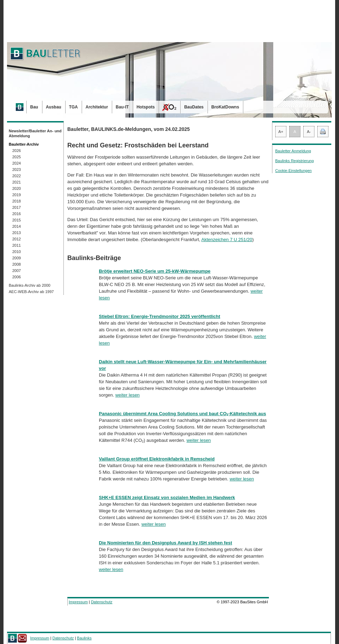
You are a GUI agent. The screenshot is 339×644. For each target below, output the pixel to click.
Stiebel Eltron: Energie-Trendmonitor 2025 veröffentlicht (160, 316)
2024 (16, 163)
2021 (16, 182)
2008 (16, 264)
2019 (16, 195)
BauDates (194, 107)
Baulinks (84, 638)
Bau (34, 107)
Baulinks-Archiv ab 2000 (30, 285)
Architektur (97, 107)
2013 (16, 233)
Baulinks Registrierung (294, 161)
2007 (16, 271)
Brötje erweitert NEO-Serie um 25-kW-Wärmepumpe (155, 271)
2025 (16, 157)
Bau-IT (122, 107)
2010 (16, 252)
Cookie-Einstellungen (293, 171)
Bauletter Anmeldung (293, 151)
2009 (16, 258)
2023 (16, 170)
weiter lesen (127, 395)
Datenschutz (101, 602)
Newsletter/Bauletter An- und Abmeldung (35, 133)
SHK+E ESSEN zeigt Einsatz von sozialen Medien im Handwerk (167, 497)
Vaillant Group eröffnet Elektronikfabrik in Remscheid (157, 459)
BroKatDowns (225, 107)
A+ (281, 132)
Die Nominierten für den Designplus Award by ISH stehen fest (165, 543)
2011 (16, 245)
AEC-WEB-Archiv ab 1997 (31, 292)
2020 (16, 188)
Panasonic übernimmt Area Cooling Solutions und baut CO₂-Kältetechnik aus (182, 414)
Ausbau (54, 107)
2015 (16, 220)
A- (309, 132)
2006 (16, 277)
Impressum (78, 602)
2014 (16, 226)
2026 (16, 151)
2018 (16, 201)
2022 (16, 176)
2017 (16, 207)
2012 (16, 239)
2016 (16, 214)
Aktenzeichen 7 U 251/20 (227, 240)
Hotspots (145, 107)
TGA (73, 107)
